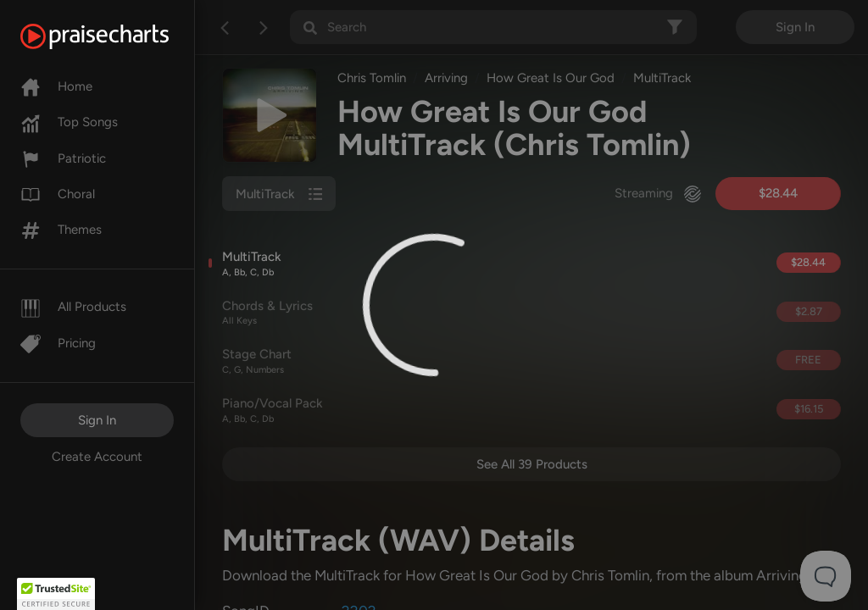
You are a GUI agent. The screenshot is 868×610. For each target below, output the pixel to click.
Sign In (97, 420)
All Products (73, 307)
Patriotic (63, 158)
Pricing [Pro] (58, 343)
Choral (58, 194)
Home (56, 86)
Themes (61, 230)
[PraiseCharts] (116, 36)
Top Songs (69, 122)
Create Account (97, 457)
